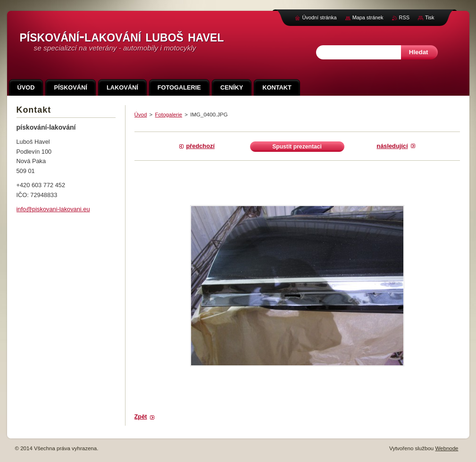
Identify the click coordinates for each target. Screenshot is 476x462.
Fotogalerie (169, 115)
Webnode (447, 448)
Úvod (141, 115)
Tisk (430, 17)
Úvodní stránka (319, 17)
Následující (392, 146)
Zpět (141, 417)
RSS (404, 17)
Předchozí (200, 146)
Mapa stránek (368, 17)
